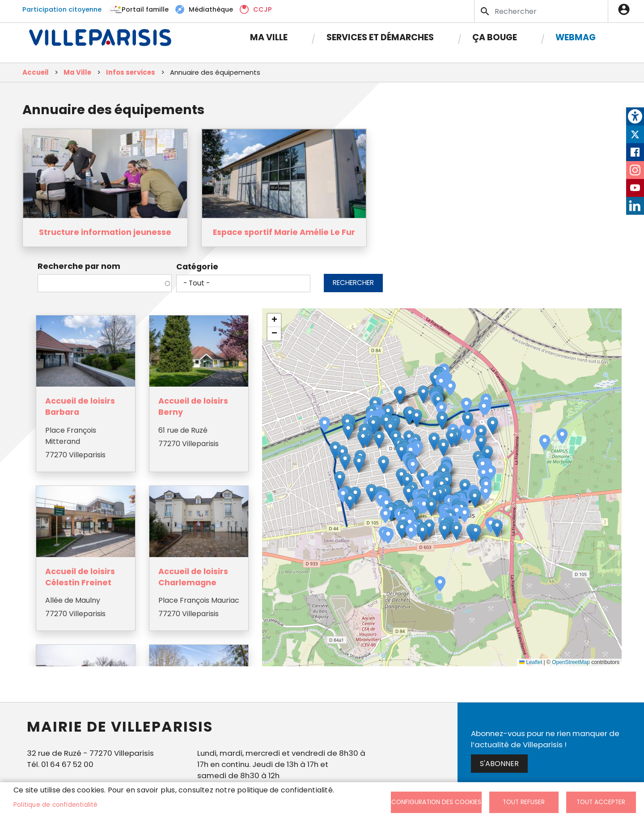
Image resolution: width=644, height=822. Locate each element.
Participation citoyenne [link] (62, 9)
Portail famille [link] (145, 9)
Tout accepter (601, 802)
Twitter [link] (635, 134)
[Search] (541, 11)
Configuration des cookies (436, 802)
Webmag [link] (576, 37)
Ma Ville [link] (269, 37)
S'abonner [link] (499, 764)
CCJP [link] (263, 9)
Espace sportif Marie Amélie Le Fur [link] (284, 233)
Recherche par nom (79, 267)
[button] (441, 410)
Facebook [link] (635, 152)
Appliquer (486, 11)
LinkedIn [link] (635, 206)
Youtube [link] (635, 188)
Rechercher (353, 283)
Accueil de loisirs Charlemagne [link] (193, 575)
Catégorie (197, 267)
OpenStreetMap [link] (571, 663)
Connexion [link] (626, 9)
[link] (635, 116)
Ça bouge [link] (495, 37)
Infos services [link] (131, 73)
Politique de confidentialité (56, 805)
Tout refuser (524, 802)
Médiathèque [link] (211, 9)
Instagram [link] (635, 170)
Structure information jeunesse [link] (105, 233)
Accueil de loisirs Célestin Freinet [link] (81, 575)
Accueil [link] (36, 73)
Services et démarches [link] (380, 37)
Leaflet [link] (531, 663)
